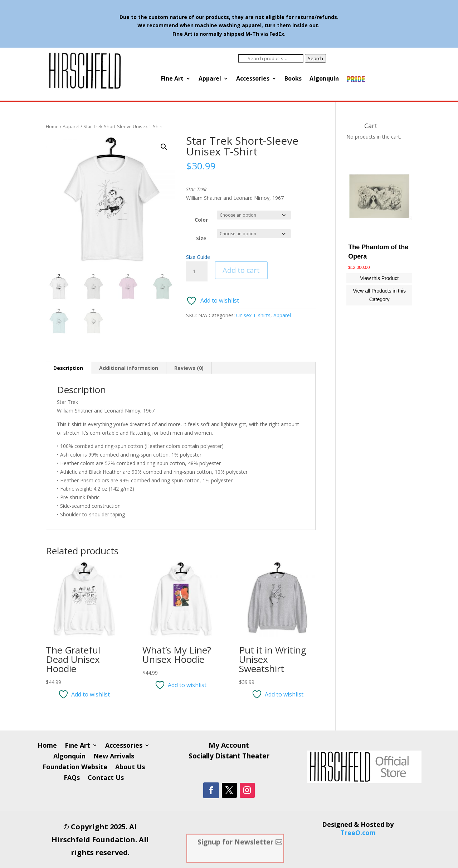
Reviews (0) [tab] (189, 368)
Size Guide (198, 257)
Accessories (253, 79)
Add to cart (241, 270)
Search (315, 58)
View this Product (379, 278)
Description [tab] (68, 368)
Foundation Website (75, 768)
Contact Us (106, 778)
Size (201, 238)
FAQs (72, 778)
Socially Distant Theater (229, 757)
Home (52, 126)
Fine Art (172, 79)
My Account (229, 746)
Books (293, 79)
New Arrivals (114, 757)
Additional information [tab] (129, 368)
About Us (130, 768)
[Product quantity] (197, 271)
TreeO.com (358, 833)
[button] (164, 147)
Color (201, 220)
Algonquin (324, 79)
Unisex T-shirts (253, 315)
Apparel (210, 79)
